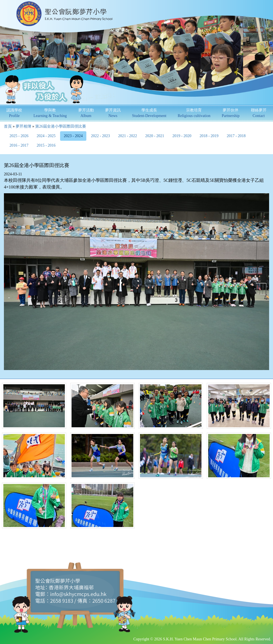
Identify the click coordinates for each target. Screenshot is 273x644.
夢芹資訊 (113, 113)
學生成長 (149, 113)
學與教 (50, 113)
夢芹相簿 (23, 126)
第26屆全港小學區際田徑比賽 (61, 126)
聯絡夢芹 (259, 113)
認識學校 (14, 113)
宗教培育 (194, 113)
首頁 (8, 126)
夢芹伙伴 (231, 113)
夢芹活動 (86, 113)
